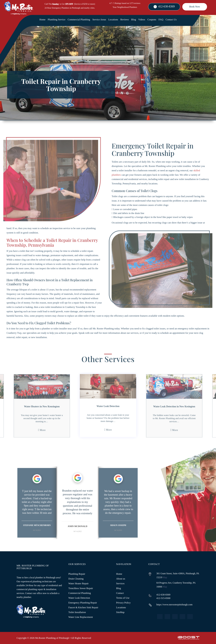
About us (121, 579)
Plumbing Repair (77, 574)
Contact (120, 593)
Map (165, 577)
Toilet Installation (77, 612)
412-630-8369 (166, 6)
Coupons (152, 20)
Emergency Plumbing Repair (83, 603)
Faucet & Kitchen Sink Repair (83, 607)
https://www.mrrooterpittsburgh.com (174, 605)
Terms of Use (123, 598)
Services (120, 583)
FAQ (161, 20)
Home (42, 20)
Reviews (125, 20)
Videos (142, 20)
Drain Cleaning (76, 579)
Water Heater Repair (78, 583)
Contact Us (171, 20)
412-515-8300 (163, 598)
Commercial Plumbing (79, 20)
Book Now (195, 7)
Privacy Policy (123, 603)
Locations (113, 20)
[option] (37, 515)
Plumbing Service (57, 20)
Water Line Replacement (81, 617)
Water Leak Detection (79, 598)
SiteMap (120, 612)
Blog (134, 20)
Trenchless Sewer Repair (81, 588)
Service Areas (99, 20)
